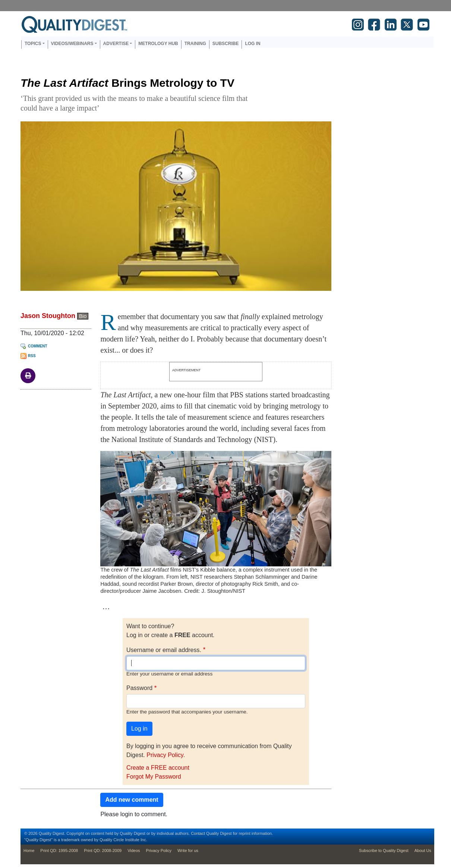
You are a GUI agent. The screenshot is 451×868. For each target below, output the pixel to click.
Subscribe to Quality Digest (384, 850)
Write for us (188, 850)
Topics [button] (33, 44)
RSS (32, 356)
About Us (423, 850)
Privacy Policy (165, 755)
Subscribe (226, 44)
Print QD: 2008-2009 (103, 850)
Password (139, 688)
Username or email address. (164, 650)
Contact (198, 833)
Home (29, 850)
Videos (134, 850)
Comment (38, 346)
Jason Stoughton (48, 316)
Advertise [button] (116, 44)
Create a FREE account (158, 768)
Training (195, 44)
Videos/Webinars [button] (72, 44)
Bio (83, 316)
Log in (253, 44)
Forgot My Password (154, 777)
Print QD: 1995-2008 (59, 850)
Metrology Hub (158, 44)
